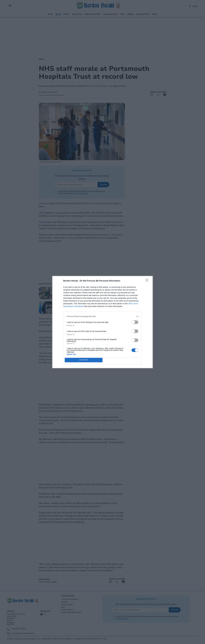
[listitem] (102, 316)
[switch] (135, 322)
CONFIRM (84, 360)
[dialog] (102, 322)
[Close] (148, 281)
